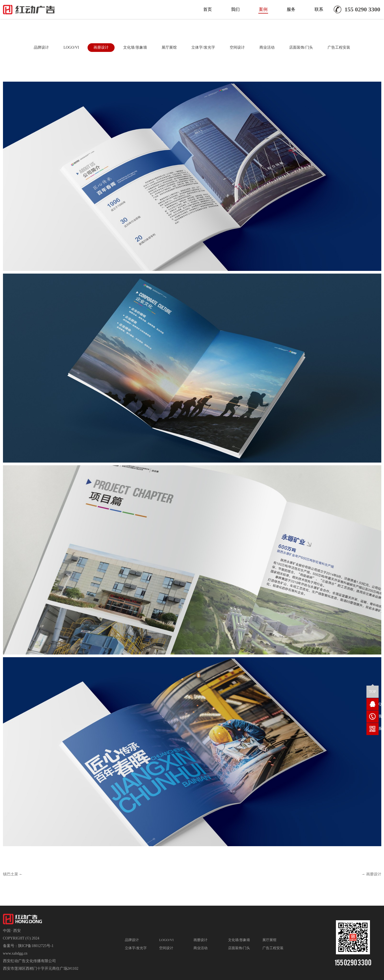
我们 (235, 9)
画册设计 (101, 47)
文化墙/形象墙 (135, 47)
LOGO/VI (71, 47)
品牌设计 (41, 47)
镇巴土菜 (11, 874)
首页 (208, 9)
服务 (291, 9)
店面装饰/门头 (301, 47)
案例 (263, 9)
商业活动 (267, 47)
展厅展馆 (169, 47)
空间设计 (237, 47)
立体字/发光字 (203, 47)
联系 (319, 9)
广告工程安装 (339, 47)
